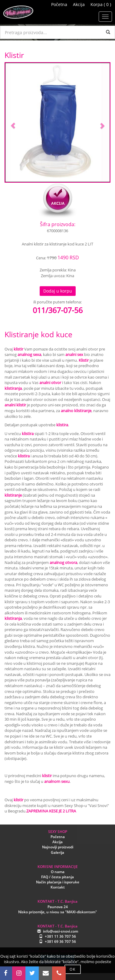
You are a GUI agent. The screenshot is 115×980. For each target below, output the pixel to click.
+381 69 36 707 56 (60, 942)
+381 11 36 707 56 (60, 936)
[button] (13, 122)
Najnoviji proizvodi (58, 847)
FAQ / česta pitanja (57, 877)
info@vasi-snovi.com (61, 931)
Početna (59, 4)
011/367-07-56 (58, 310)
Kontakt (58, 887)
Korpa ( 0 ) (101, 4)
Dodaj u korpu (58, 291)
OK (73, 969)
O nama (58, 872)
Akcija (79, 4)
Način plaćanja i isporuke (58, 882)
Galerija (57, 852)
